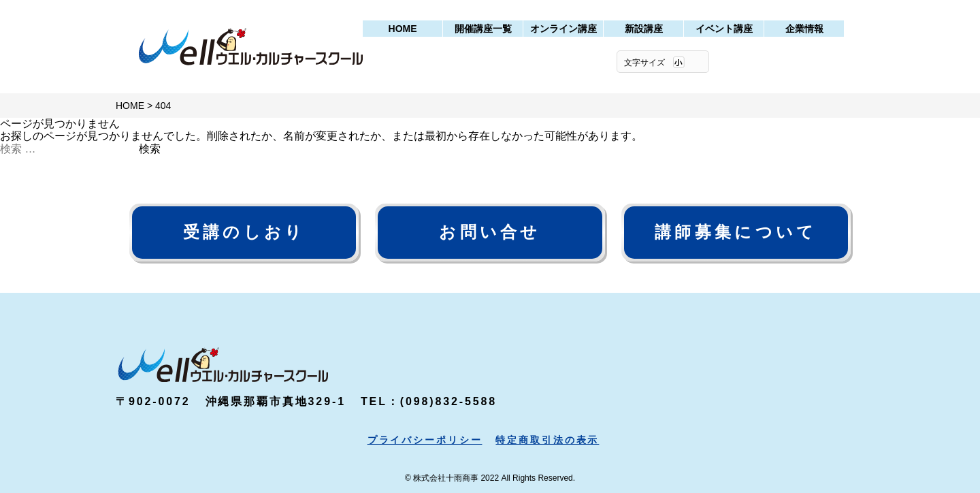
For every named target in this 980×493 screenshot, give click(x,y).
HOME (403, 29)
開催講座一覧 (483, 29)
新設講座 (644, 29)
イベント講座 (724, 29)
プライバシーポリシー (425, 440)
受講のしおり (244, 232)
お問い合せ (490, 232)
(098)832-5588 (448, 401)
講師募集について (736, 232)
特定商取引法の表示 (547, 440)
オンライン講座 (563, 29)
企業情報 (804, 29)
